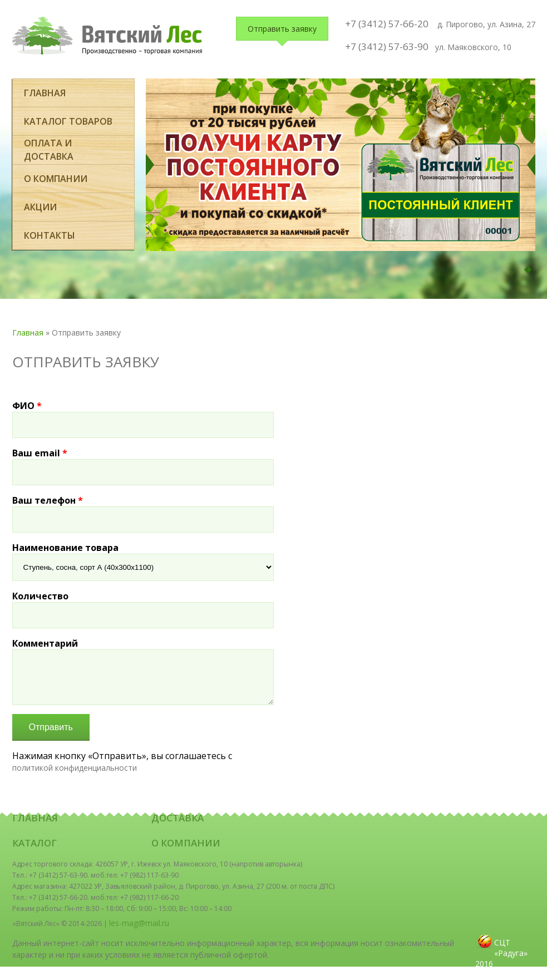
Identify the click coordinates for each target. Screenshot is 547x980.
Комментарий (45, 643)
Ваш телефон (48, 500)
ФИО (27, 406)
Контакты (50, 235)
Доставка (178, 818)
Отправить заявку (282, 29)
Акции (40, 207)
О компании (56, 179)
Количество (40, 596)
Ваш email (40, 453)
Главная (45, 93)
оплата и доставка (49, 150)
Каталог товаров (68, 121)
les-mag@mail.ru (139, 923)
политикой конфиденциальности (75, 768)
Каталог (35, 843)
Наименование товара (65, 548)
